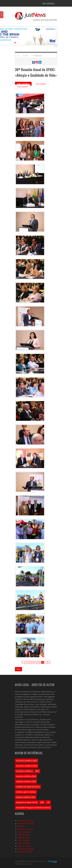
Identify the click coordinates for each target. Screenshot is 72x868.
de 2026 (21, 826)
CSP (48, 802)
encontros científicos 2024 (27, 766)
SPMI (42, 802)
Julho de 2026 (23, 843)
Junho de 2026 (24, 840)
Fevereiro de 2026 (25, 829)
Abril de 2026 (23, 835)
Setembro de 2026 (26, 849)
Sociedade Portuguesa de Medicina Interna (33, 808)
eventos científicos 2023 (26, 797)
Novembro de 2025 (26, 821)
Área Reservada (48, 3)
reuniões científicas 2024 (26, 776)
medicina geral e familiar (26, 792)
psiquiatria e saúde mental (27, 802)
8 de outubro (23, 87)
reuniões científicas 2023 (26, 781)
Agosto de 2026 (24, 846)
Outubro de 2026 (25, 852)
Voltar (18, 669)
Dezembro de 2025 (26, 823)
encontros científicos (24, 771)
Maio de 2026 (23, 838)
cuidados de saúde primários (28, 787)
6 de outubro (23, 84)
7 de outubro (41, 84)
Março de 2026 (24, 832)
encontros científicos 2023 (27, 761)
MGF (37, 771)
